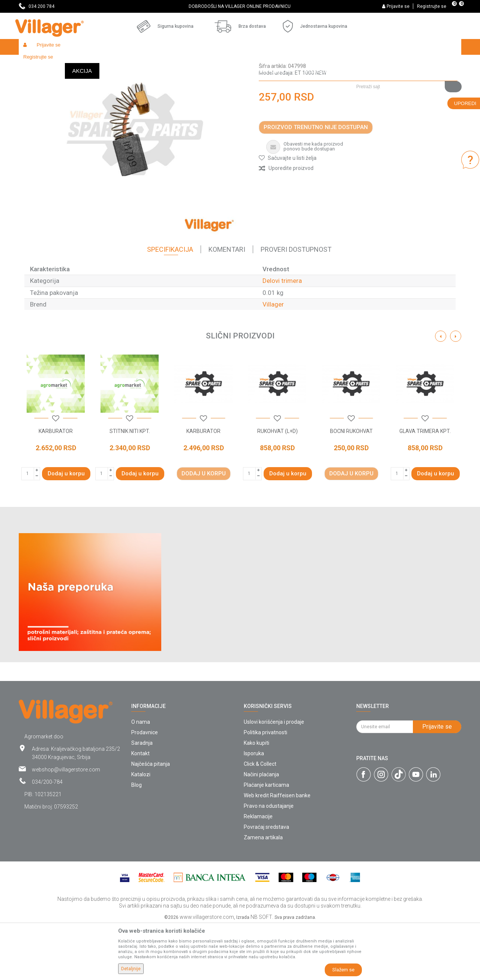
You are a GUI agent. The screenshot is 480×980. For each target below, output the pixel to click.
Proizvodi (63, 63)
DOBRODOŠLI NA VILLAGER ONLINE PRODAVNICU (240, 6)
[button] (406, 63)
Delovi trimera (225, 63)
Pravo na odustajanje (269, 861)
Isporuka (254, 808)
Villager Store (33, 63)
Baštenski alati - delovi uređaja (172, 63)
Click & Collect (260, 819)
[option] (240, 6)
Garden (87, 63)
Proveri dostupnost (296, 304)
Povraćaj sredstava (266, 882)
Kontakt (140, 808)
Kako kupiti (256, 798)
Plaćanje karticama (266, 840)
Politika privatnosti (265, 787)
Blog (136, 840)
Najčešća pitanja (151, 819)
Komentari (227, 304)
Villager (273, 359)
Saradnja (142, 798)
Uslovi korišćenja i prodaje (274, 777)
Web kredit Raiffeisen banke (277, 850)
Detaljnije (131, 969)
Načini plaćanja (261, 829)
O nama (141, 777)
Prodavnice (145, 787)
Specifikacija (170, 304)
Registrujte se (432, 6)
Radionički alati (117, 63)
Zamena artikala (263, 892)
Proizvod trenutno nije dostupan (316, 182)
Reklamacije (258, 871)
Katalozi (141, 829)
